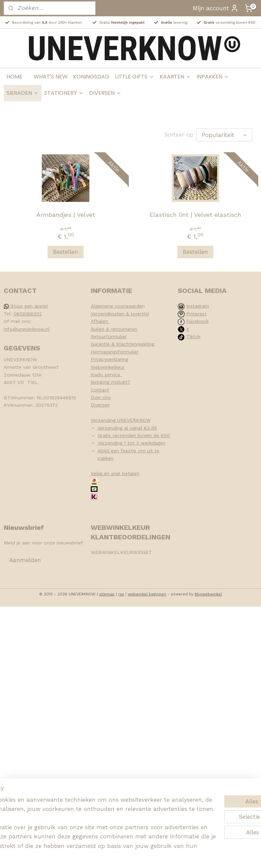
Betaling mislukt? (111, 382)
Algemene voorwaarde (116, 306)
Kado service (106, 375)
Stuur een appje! (26, 306)
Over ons (101, 397)
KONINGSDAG (91, 77)
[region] (86, 813)
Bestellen (66, 252)
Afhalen (100, 321)
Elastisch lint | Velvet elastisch (195, 215)
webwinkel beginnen (147, 594)
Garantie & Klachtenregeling (123, 344)
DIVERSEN (105, 93)
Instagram (198, 306)
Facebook (197, 321)
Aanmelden (25, 560)
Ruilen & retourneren (114, 329)
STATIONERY (64, 93)
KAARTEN (175, 77)
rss (121, 594)
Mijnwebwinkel (208, 594)
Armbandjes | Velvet (66, 215)
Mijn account (216, 8)
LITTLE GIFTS (135, 77)
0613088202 (28, 314)
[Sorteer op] (224, 135)
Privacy (99, 359)
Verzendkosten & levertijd (120, 314)
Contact (100, 390)
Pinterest (196, 314)
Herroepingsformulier (115, 352)
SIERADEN (23, 93)
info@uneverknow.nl (27, 329)
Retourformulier (109, 336)
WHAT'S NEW (51, 77)
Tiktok (193, 336)
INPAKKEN (213, 77)
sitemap (107, 594)
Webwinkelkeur (108, 367)
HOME (14, 77)
